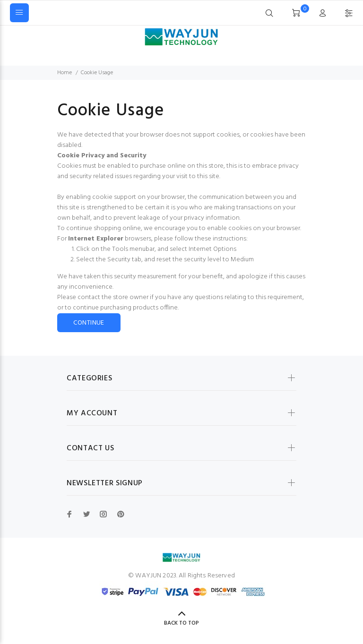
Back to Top (181, 623)
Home (65, 73)
